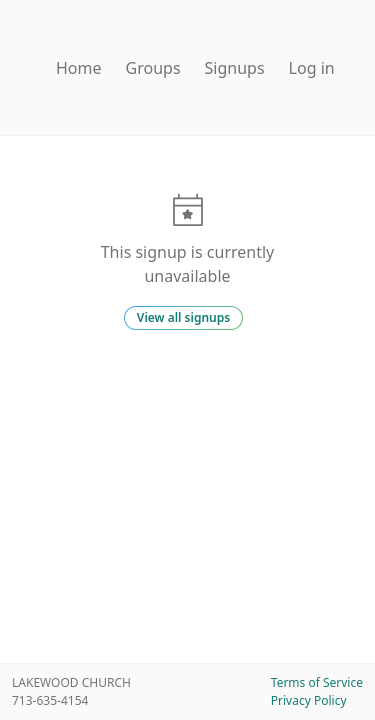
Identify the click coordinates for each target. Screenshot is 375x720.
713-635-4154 (50, 700)
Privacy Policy (309, 700)
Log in (312, 68)
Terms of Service (317, 682)
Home (79, 68)
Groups (153, 68)
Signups (235, 68)
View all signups (183, 317)
